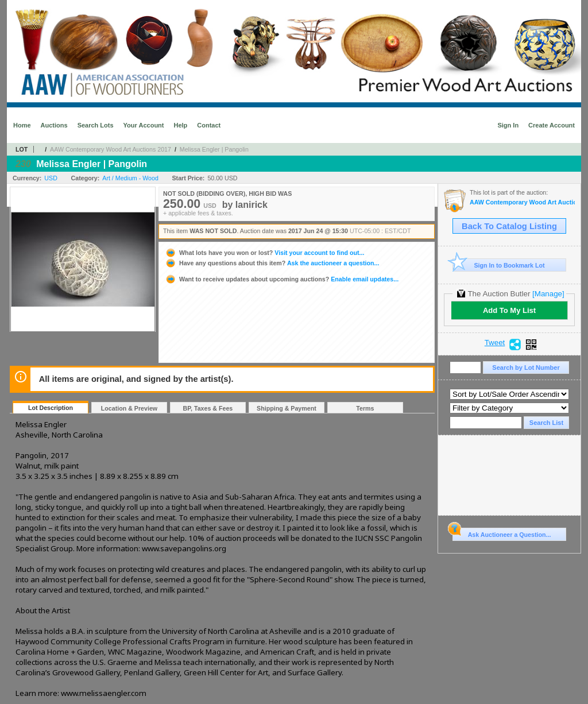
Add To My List (509, 310)
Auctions (54, 125)
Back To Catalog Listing (509, 226)
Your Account (144, 125)
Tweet (495, 343)
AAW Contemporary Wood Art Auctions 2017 (111, 149)
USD (51, 178)
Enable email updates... (282, 279)
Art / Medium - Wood (130, 178)
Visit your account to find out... (264, 253)
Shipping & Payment (287, 408)
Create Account (552, 125)
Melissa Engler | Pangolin (214, 149)
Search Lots (96, 125)
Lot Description (51, 408)
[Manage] (548, 294)
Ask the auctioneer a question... (272, 263)
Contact (209, 125)
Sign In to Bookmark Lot (499, 265)
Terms (365, 408)
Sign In (508, 125)
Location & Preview (129, 408)
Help (180, 125)
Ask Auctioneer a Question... (502, 533)
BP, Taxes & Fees (208, 408)
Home (22, 125)
